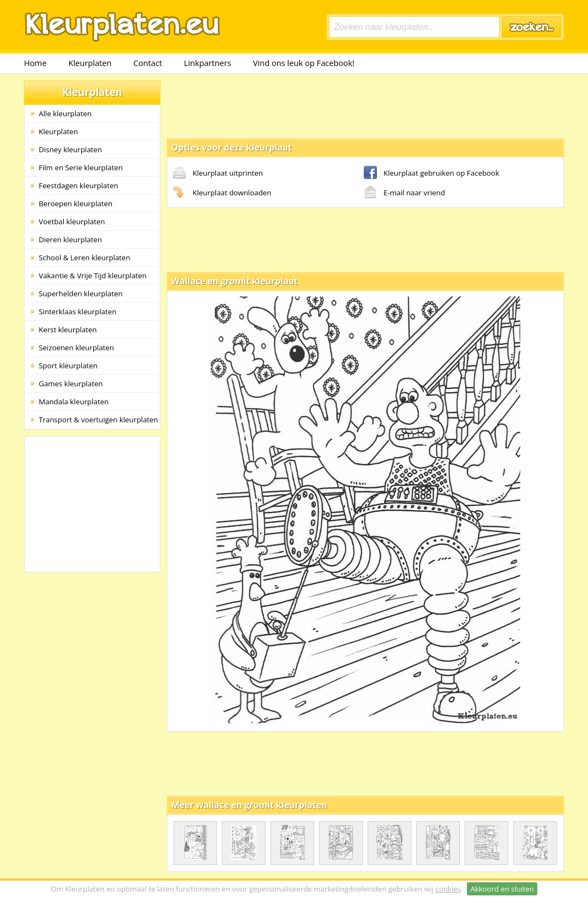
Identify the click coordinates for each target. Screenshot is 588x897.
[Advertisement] (365, 105)
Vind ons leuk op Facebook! (304, 63)
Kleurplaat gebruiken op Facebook (431, 174)
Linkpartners (208, 63)
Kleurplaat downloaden (222, 193)
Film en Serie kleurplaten (81, 168)
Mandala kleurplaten (74, 402)
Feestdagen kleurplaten (79, 186)
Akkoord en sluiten (502, 889)
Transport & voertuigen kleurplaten (98, 420)
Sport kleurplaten (68, 366)
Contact (148, 63)
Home (35, 63)
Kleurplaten (90, 63)
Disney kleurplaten (70, 149)
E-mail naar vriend (404, 193)
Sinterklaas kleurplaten (77, 312)
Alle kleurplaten (65, 113)
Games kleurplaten (71, 384)
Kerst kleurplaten (68, 330)
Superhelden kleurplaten (81, 294)
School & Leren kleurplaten (85, 258)
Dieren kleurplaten (70, 240)
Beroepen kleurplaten (76, 204)
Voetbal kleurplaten (72, 222)
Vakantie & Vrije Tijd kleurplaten (93, 276)
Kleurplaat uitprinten (218, 174)
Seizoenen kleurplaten (76, 348)
